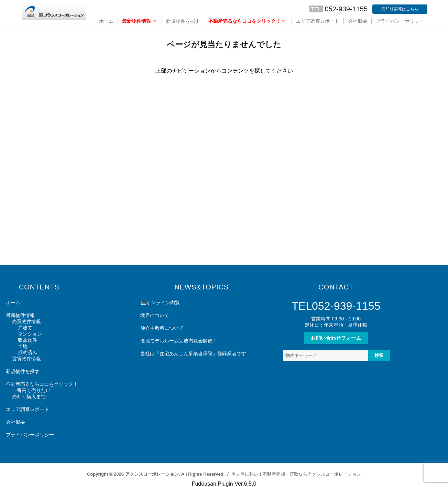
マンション (30, 334)
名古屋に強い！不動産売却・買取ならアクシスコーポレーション (296, 474)
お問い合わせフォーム (336, 338)
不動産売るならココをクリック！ (244, 21)
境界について (155, 315)
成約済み (28, 352)
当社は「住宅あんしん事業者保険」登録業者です (193, 353)
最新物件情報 (136, 21)
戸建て (25, 328)
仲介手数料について (162, 328)
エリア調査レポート (318, 21)
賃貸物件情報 (26, 359)
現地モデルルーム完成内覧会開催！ (179, 341)
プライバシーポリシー (400, 21)
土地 (23, 346)
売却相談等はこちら (400, 9)
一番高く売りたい (31, 390)
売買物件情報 (26, 321)
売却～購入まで (29, 396)
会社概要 (358, 21)
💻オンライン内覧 (160, 303)
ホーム (106, 21)
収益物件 (28, 340)
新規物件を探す (183, 21)
